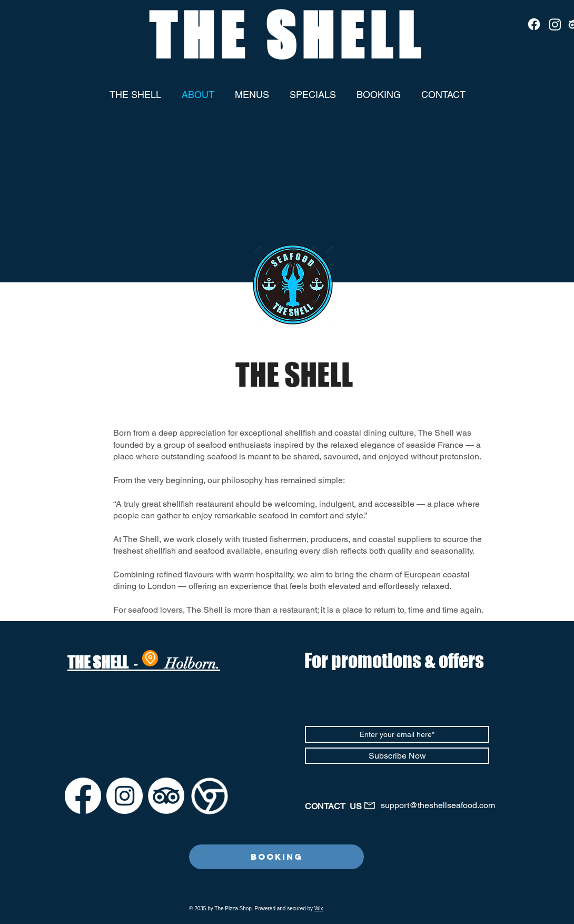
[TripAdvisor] (166, 796)
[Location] (150, 658)
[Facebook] (534, 24)
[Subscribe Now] (397, 756)
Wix (319, 908)
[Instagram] (555, 24)
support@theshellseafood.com (438, 805)
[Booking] (276, 857)
